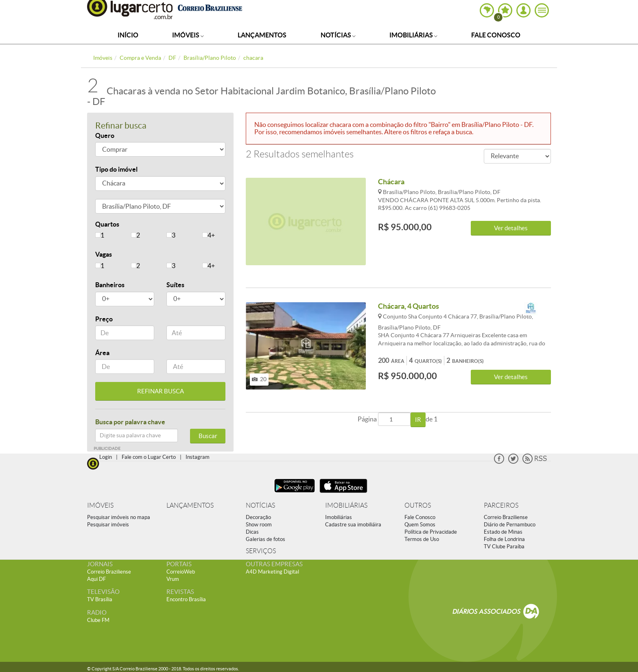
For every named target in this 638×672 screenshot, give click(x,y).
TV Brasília (100, 599)
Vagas (104, 254)
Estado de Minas (503, 532)
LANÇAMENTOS (190, 505)
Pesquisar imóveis (108, 525)
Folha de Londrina (504, 539)
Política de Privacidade (431, 532)
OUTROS (418, 505)
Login (106, 457)
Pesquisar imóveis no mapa (119, 517)
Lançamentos (262, 35)
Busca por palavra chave (130, 422)
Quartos (107, 224)
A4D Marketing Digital (272, 572)
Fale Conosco (496, 35)
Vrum (173, 579)
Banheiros (110, 285)
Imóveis (188, 35)
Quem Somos (420, 525)
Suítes (175, 285)
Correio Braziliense (506, 517)
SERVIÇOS (261, 551)
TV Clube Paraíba (504, 547)
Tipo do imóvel (116, 169)
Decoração (258, 517)
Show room (259, 525)
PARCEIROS (501, 505)
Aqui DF (96, 579)
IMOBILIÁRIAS (346, 505)
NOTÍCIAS (260, 505)
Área (102, 353)
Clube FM (98, 620)
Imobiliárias (413, 35)
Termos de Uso (422, 539)
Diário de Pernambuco (510, 525)
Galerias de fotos (265, 539)
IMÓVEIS (100, 505)
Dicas (252, 532)
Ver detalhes (511, 228)
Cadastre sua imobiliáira (353, 525)
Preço (104, 319)
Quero (105, 135)
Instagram (198, 457)
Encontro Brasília (186, 599)
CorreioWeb (181, 572)
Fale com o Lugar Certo (149, 457)
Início (128, 35)
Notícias (338, 35)
